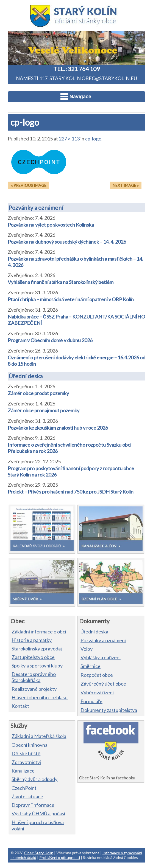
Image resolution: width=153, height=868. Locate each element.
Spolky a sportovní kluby (37, 666)
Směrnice (91, 666)
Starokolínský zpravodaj (37, 649)
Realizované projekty (34, 689)
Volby (87, 649)
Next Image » (126, 185)
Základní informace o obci (39, 632)
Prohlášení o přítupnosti (60, 857)
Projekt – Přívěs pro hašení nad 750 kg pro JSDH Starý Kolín (71, 492)
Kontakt (20, 706)
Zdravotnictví (26, 762)
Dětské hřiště (26, 753)
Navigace (76, 97)
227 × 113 (69, 139)
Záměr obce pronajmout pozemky (44, 410)
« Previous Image (29, 185)
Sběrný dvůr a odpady (34, 779)
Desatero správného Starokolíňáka (34, 677)
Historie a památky (32, 640)
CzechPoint (24, 788)
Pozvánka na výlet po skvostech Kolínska (51, 225)
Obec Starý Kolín (39, 853)
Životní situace (27, 796)
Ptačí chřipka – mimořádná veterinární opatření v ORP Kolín (71, 299)
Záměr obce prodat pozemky (38, 393)
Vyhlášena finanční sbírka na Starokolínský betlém (61, 282)
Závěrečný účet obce (103, 684)
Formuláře (91, 701)
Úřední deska (26, 376)
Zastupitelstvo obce (33, 657)
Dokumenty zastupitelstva (109, 710)
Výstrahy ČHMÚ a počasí (38, 813)
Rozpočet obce (97, 675)
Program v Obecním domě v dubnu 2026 (50, 340)
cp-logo (93, 139)
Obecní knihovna (30, 745)
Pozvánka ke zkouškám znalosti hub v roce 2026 (58, 428)
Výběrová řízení (97, 692)
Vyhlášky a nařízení (101, 657)
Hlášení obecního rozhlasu (40, 697)
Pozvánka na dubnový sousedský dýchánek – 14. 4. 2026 (67, 242)
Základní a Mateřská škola (39, 736)
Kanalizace (23, 771)
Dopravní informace (33, 805)
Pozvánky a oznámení (36, 208)
